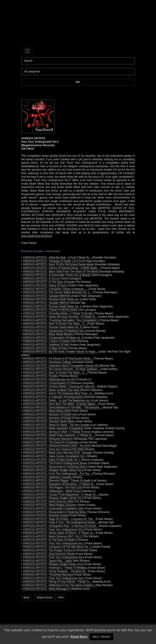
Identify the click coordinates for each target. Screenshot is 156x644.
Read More (79, 637)
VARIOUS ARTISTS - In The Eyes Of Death (49, 282)
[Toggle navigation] (27, 51)
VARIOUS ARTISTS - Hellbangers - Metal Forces (52, 491)
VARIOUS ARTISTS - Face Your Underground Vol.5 (53, 557)
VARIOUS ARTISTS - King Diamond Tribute (49, 554)
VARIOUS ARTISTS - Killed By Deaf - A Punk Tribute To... (57, 258)
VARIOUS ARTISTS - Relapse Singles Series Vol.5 (53, 564)
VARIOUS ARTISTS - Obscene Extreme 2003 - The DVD (57, 446)
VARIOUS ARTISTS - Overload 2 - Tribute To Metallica (55, 568)
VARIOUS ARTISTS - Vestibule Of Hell (46, 345)
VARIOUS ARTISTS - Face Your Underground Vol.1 (53, 543)
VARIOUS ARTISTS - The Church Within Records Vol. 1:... (58, 292)
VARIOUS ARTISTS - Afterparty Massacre (48, 439)
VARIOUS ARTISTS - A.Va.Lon (41, 279)
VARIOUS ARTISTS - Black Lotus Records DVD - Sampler (58, 453)
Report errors (45, 598)
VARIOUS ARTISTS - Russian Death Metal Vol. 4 (52, 306)
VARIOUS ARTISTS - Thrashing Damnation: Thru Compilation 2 (61, 320)
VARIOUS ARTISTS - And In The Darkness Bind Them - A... (58, 393)
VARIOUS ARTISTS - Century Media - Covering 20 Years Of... (60, 386)
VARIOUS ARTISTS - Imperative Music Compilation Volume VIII (61, 366)
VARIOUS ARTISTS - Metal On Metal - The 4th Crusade (56, 425)
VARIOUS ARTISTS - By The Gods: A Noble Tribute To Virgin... (60, 352)
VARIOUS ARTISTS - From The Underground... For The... (57, 474)
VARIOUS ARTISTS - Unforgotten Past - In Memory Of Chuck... (61, 526)
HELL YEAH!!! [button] (101, 637)
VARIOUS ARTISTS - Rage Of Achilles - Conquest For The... (59, 519)
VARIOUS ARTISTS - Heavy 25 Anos (45, 285)
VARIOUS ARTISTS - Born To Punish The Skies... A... (55, 324)
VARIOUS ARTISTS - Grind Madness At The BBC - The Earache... (62, 408)
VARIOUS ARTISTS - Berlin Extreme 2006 (48, 502)
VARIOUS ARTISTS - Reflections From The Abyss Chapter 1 (59, 585)
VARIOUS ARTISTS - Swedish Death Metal (49, 421)
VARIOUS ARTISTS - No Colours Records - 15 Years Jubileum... (61, 369)
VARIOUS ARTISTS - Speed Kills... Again (47, 561)
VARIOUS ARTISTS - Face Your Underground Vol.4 (53, 530)
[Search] (78, 61)
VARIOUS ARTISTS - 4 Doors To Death (46, 341)
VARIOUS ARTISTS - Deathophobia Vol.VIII (49, 380)
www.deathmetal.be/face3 (36, 236)
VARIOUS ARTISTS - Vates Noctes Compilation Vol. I (55, 456)
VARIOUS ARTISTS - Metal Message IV (47, 589)
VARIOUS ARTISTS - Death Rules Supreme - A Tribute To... (58, 435)
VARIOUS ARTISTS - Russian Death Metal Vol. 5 (52, 299)
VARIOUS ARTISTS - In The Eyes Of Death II (50, 540)
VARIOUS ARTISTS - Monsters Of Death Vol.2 (51, 414)
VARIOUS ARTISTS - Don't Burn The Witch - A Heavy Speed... (60, 404)
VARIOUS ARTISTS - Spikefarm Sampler (47, 477)
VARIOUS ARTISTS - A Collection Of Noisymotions (53, 397)
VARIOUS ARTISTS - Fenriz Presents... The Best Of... (55, 571)
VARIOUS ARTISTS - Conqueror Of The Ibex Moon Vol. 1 (57, 547)
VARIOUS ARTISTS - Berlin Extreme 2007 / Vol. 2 (53, 536)
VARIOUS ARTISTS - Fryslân (40, 376)
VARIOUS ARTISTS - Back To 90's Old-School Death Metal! (58, 264)
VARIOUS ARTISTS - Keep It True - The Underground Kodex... (60, 522)
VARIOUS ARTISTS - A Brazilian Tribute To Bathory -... (55, 289)
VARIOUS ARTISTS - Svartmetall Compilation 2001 (53, 509)
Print (61, 598)
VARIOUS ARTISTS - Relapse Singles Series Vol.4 (53, 470)
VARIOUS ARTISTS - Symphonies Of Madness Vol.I (54, 331)
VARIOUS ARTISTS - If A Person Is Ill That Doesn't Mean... (58, 359)
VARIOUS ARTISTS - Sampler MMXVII (46, 303)
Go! (78, 82)
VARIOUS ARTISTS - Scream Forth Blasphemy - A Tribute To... (60, 495)
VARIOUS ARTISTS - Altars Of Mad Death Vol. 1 (52, 460)
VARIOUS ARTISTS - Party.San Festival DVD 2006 (53, 449)
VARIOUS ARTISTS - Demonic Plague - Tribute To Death (57, 481)
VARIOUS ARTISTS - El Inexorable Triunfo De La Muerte (57, 275)
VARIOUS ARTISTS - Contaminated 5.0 (47, 383)
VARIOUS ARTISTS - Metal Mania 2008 (47, 411)
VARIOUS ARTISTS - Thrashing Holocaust (48, 575)
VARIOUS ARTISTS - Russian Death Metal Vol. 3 (52, 327)
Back (27, 598)
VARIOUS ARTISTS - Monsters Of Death (47, 418)
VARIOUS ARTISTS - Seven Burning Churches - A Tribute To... (60, 317)
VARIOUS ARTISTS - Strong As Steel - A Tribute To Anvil (56, 432)
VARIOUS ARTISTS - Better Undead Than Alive (51, 390)
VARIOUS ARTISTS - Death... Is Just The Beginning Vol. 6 (58, 401)
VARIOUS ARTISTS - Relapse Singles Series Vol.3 (53, 498)
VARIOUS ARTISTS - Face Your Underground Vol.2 (53, 578)
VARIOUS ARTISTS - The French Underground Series (55, 463)
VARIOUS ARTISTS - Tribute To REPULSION (50, 310)
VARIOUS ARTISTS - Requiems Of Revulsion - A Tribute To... (59, 484)
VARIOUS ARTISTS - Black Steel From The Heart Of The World (61, 272)
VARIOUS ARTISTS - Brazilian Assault (46, 515)
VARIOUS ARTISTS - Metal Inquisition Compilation (53, 428)
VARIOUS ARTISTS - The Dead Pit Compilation (51, 442)
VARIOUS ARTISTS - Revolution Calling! (47, 362)
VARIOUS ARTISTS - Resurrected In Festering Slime (54, 467)
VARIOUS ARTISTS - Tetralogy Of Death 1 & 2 (51, 261)
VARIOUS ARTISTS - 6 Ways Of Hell (45, 348)
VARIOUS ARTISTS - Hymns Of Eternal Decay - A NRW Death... (61, 268)
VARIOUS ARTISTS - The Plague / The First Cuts (52, 488)
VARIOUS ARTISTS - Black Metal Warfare (48, 334)
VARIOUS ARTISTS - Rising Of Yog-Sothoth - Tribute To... (57, 582)
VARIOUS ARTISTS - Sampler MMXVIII (46, 296)
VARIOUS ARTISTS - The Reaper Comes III (49, 550)
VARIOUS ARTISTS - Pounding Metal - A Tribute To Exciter (58, 313)
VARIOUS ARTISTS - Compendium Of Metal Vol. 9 (53, 338)
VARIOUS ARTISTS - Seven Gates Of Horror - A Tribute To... (59, 533)
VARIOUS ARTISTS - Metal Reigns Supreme (50, 505)
